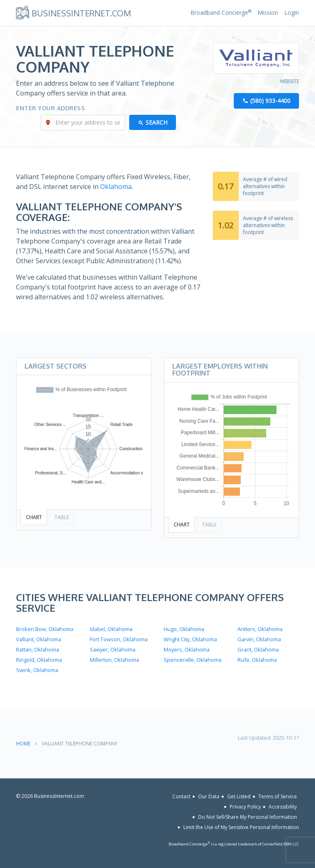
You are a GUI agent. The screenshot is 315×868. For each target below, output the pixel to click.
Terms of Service (278, 796)
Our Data (209, 796)
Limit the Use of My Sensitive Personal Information (241, 827)
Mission (268, 13)
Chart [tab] (34, 517)
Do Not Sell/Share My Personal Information (248, 817)
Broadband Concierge (221, 13)
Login (292, 13)
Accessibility (283, 807)
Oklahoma (116, 187)
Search (156, 122)
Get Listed (239, 796)
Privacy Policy (245, 807)
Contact (181, 796)
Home (23, 744)
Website (289, 81)
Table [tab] (62, 517)
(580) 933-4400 (270, 101)
